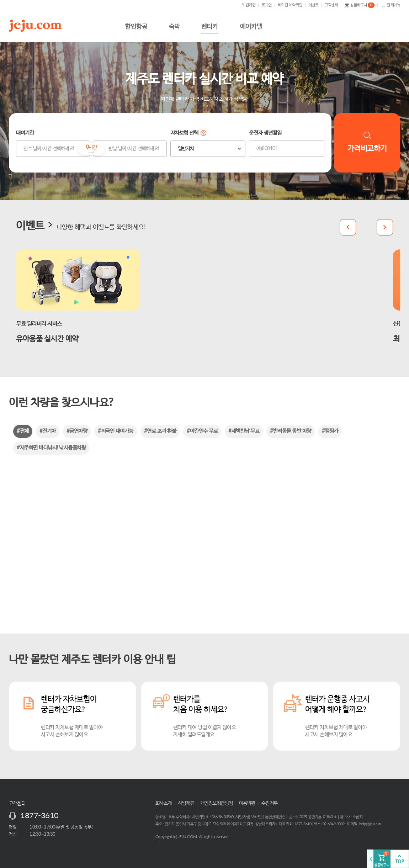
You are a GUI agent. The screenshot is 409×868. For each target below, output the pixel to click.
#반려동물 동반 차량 (291, 431)
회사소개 (164, 803)
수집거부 (270, 803)
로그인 (267, 5)
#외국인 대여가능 (116, 431)
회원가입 (249, 5)
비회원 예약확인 (290, 5)
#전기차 (48, 431)
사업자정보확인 (249, 817)
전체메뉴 (390, 5)
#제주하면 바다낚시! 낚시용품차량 (51, 448)
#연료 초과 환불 (160, 431)
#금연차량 (77, 431)
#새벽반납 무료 (244, 431)
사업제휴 (186, 803)
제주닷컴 (37, 26)
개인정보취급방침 (217, 803)
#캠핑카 (330, 431)
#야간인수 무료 (202, 431)
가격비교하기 (367, 142)
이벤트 (314, 5)
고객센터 (331, 5)
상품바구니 (359, 5)
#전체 (23, 431)
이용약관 (247, 803)
